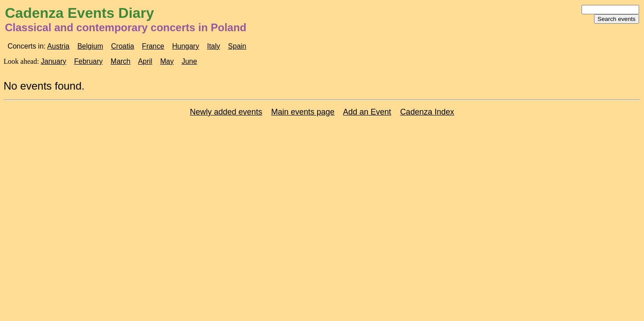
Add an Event (367, 112)
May (167, 61)
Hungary (186, 46)
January (54, 61)
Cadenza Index (427, 112)
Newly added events (226, 112)
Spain (237, 46)
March (120, 61)
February (88, 61)
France (153, 46)
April (145, 61)
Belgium (90, 46)
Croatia (123, 46)
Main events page (303, 112)
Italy (213, 46)
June (189, 61)
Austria (58, 46)
